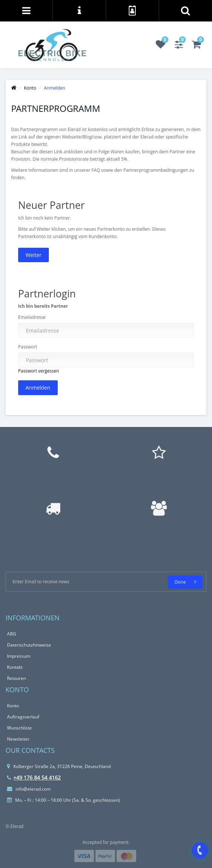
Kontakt (15, 667)
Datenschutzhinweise (29, 645)
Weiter (33, 255)
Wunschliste (19, 728)
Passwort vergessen (39, 371)
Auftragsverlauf (23, 717)
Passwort (28, 347)
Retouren (16, 678)
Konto (30, 88)
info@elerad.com (29, 789)
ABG (12, 634)
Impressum (19, 656)
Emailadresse (32, 317)
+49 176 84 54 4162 (34, 777)
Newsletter (18, 739)
